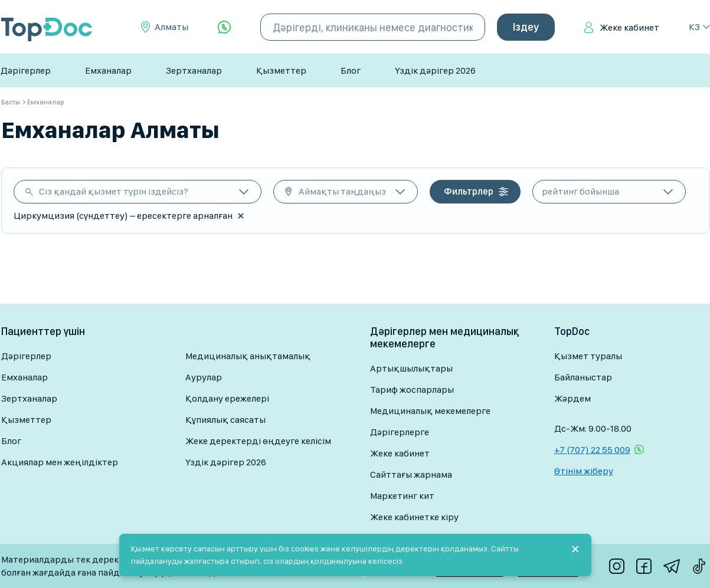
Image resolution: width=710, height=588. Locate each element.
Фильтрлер (469, 191)
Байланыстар (583, 377)
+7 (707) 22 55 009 (592, 450)
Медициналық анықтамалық (248, 356)
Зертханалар (194, 70)
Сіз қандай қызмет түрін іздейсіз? (114, 191)
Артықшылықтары (411, 368)
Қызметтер (281, 70)
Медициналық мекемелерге (430, 411)
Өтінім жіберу (584, 471)
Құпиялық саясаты (225, 420)
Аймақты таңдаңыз (342, 191)
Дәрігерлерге (400, 432)
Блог (351, 70)
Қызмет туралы (588, 356)
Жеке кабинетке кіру (414, 517)
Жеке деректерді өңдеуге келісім (258, 441)
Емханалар (108, 70)
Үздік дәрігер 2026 (435, 70)
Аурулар (204, 377)
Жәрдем (572, 398)
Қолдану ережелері (227, 398)
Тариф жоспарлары (412, 390)
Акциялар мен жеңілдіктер (60, 462)
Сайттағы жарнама (411, 474)
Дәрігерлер (26, 70)
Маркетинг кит (402, 496)
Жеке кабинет (629, 27)
